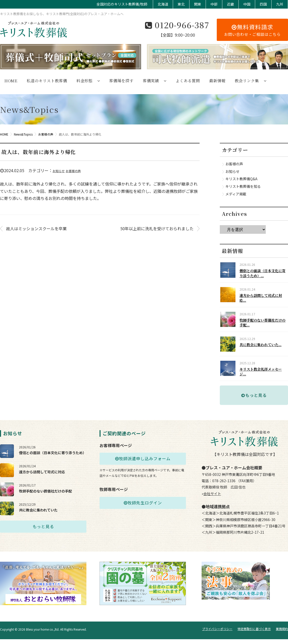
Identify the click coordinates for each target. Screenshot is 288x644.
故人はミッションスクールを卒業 (36, 228)
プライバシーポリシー (217, 634)
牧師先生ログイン (143, 513)
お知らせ (59, 171)
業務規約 (282, 634)
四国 (263, 4)
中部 (214, 4)
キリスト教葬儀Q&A (241, 179)
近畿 (230, 4)
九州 (280, 4)
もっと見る (254, 406)
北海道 (163, 4)
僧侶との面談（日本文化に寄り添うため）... (263, 273)
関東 (198, 4)
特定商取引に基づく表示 (254, 634)
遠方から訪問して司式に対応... (263, 300)
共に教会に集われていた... (263, 351)
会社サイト (212, 504)
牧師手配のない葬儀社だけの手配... (263, 327)
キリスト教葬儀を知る (243, 186)
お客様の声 (73, 171)
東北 (181, 4)
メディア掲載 (236, 194)
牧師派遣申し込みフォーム (143, 469)
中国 (247, 4)
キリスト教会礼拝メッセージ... (263, 380)
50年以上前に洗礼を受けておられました (157, 228)
